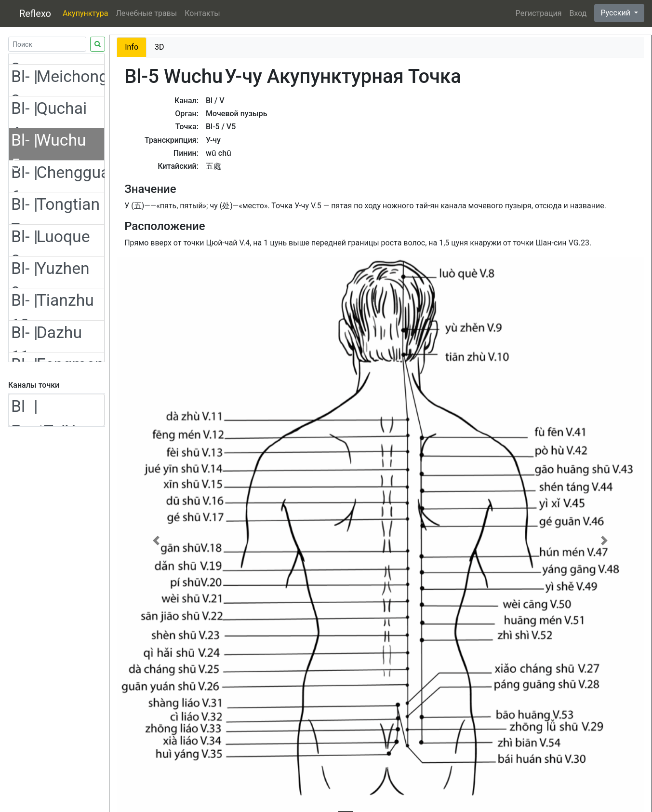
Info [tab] (132, 47)
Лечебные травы (146, 13)
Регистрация (539, 13)
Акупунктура (85, 13)
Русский (616, 13)
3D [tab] (160, 47)
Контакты (202, 13)
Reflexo (35, 14)
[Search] (47, 44)
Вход (578, 13)
